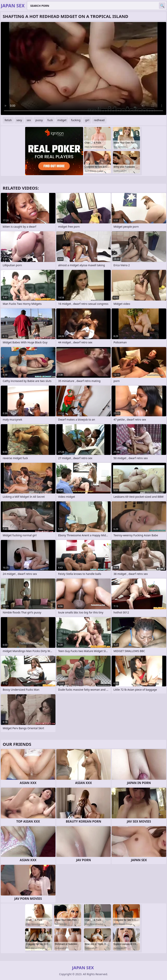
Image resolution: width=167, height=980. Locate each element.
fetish (8, 120)
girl (87, 120)
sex (29, 120)
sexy (19, 120)
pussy (39, 120)
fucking (76, 120)
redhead (99, 120)
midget (62, 120)
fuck (50, 120)
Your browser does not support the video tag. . (83, 68)
